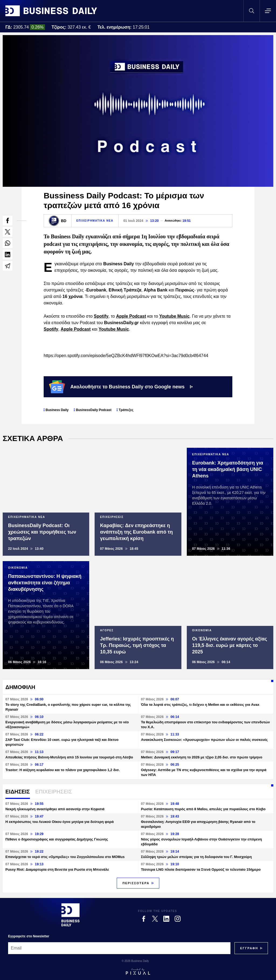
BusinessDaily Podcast (94, 410)
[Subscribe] (249, 948)
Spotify (101, 316)
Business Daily (57, 410)
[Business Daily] (70, 915)
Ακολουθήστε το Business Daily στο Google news (121, 387)
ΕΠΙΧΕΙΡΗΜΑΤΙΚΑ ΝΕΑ (95, 221)
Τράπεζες (126, 410)
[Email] (119, 948)
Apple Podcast (131, 316)
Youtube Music (175, 316)
